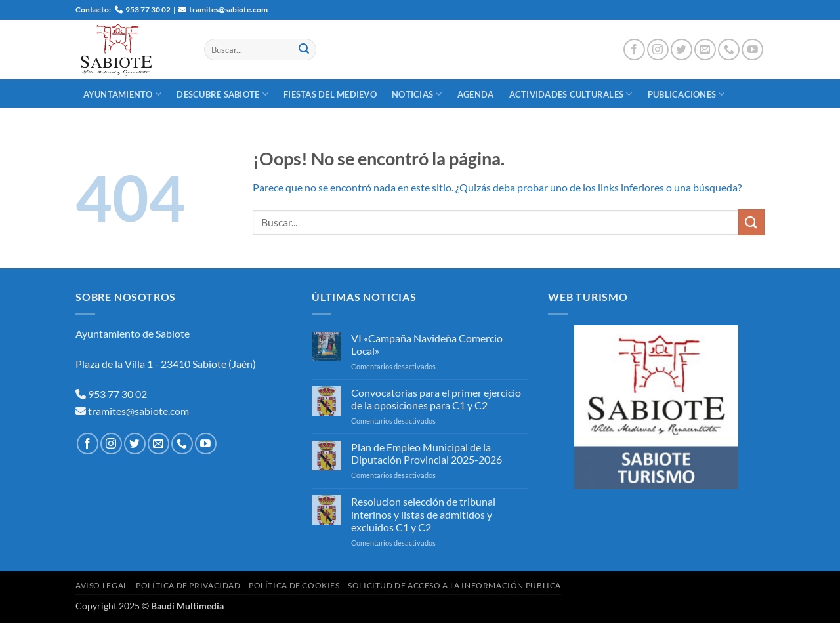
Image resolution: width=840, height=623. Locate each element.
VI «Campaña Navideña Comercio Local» (427, 344)
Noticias (417, 94)
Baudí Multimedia (187, 606)
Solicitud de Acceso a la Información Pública (454, 585)
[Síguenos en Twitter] (682, 50)
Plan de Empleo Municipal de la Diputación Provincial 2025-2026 (427, 453)
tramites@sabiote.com (137, 411)
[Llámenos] (729, 50)
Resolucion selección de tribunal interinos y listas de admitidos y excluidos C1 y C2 (423, 514)
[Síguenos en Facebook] (634, 50)
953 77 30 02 (117, 394)
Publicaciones (686, 94)
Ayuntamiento (123, 94)
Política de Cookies (294, 585)
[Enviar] (304, 50)
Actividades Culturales (571, 94)
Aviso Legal (102, 585)
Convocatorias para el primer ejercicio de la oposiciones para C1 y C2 (436, 399)
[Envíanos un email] (705, 50)
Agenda (476, 94)
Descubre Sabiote (222, 94)
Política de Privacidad (188, 585)
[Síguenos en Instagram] (658, 50)
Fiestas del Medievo (330, 94)
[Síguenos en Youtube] (752, 50)
